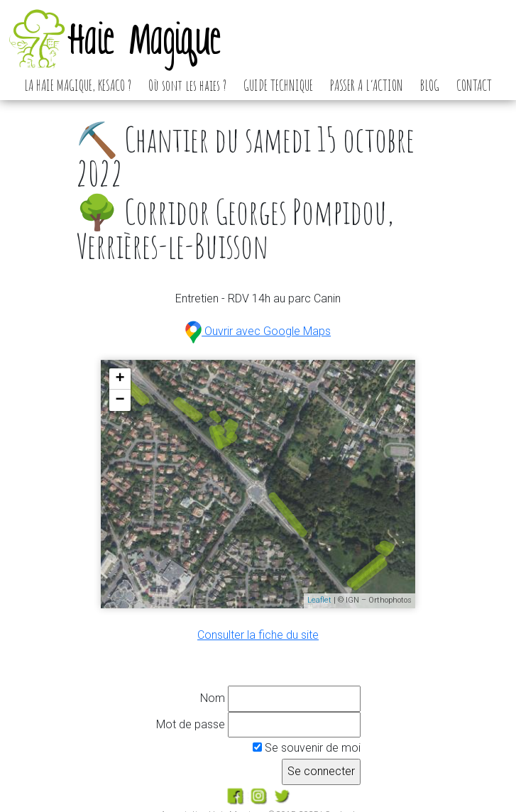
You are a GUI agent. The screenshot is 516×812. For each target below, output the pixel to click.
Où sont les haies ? (187, 85)
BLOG (430, 85)
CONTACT (474, 85)
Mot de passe (191, 724)
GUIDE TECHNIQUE (278, 85)
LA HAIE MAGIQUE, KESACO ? (78, 85)
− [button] (120, 400)
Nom (213, 698)
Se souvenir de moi (307, 748)
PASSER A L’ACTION (367, 85)
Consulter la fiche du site (258, 635)
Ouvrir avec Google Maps (258, 331)
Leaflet (319, 600)
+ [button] (120, 379)
